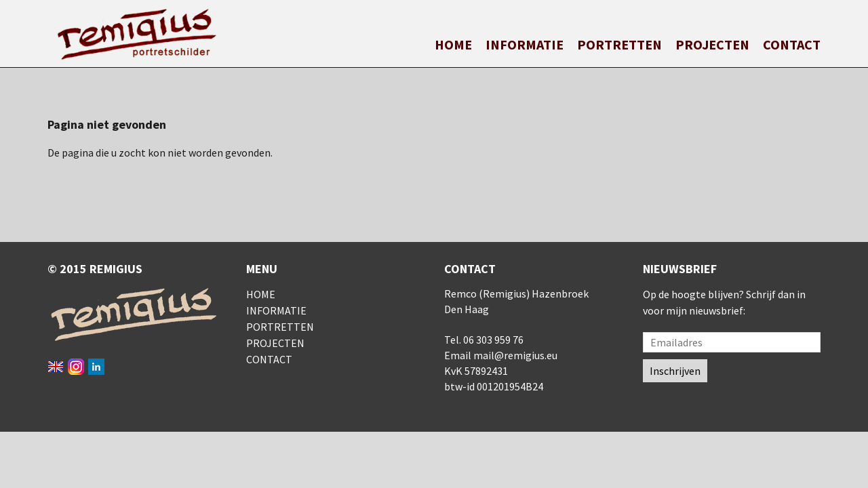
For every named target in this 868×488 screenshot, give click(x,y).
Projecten (712, 44)
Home (453, 44)
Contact (792, 44)
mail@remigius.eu (515, 355)
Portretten (619, 44)
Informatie (525, 44)
